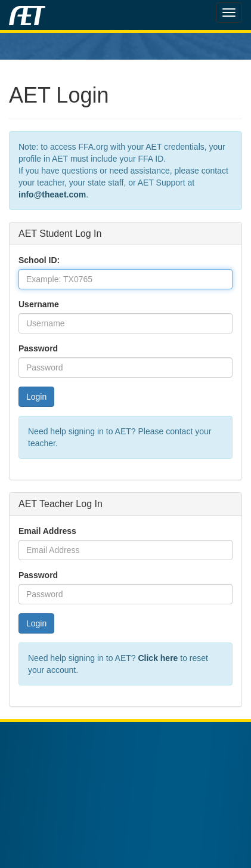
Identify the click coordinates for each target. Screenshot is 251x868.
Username (39, 304)
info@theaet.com (52, 194)
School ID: (39, 260)
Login (36, 397)
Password (38, 348)
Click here (158, 658)
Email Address (47, 531)
